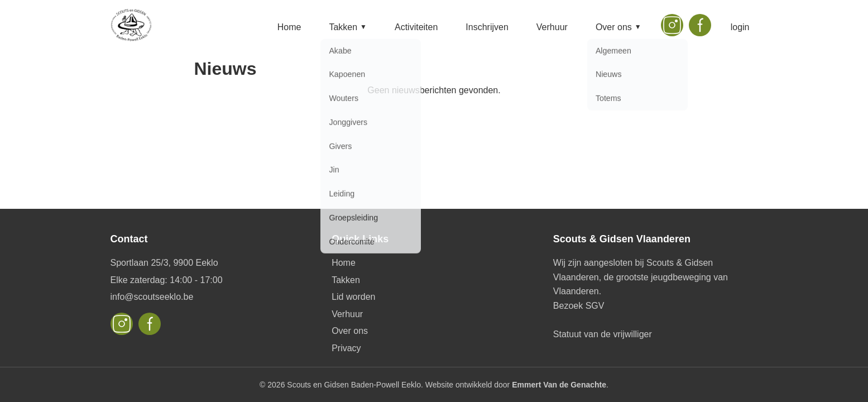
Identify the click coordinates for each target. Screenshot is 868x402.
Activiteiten (416, 27)
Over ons (618, 27)
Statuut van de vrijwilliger (603, 334)
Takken (348, 27)
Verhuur (552, 27)
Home (289, 27)
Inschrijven (487, 27)
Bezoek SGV (579, 306)
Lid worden (353, 297)
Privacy (346, 348)
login (740, 27)
